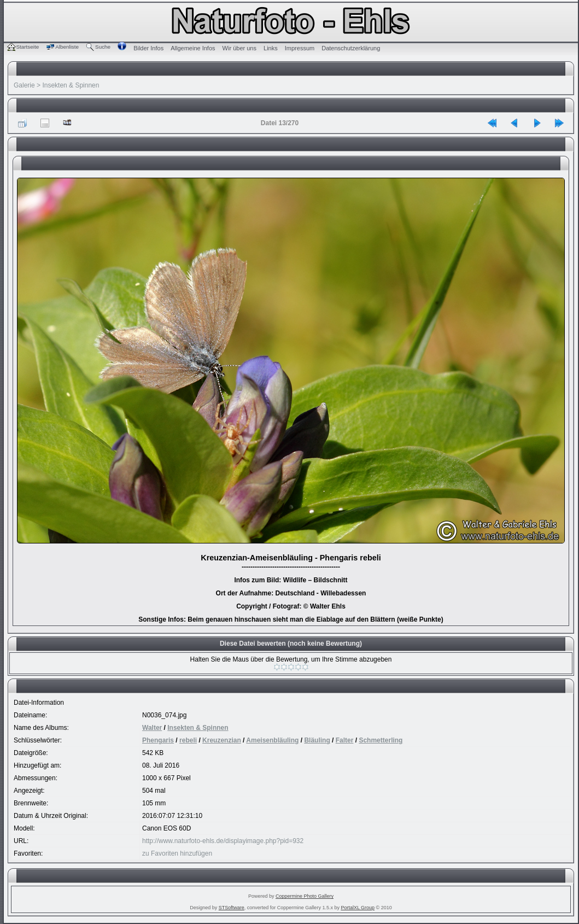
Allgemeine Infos (193, 48)
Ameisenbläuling (272, 740)
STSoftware (232, 908)
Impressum (300, 48)
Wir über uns (239, 48)
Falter (345, 740)
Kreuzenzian (222, 740)
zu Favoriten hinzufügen (177, 853)
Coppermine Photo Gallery (305, 896)
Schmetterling (381, 740)
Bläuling (317, 740)
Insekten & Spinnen (71, 85)
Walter (152, 728)
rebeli (188, 740)
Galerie (24, 85)
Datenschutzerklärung (351, 48)
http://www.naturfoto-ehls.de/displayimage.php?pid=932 (223, 841)
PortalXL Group (358, 908)
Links (271, 48)
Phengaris (158, 740)
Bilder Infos (148, 48)
